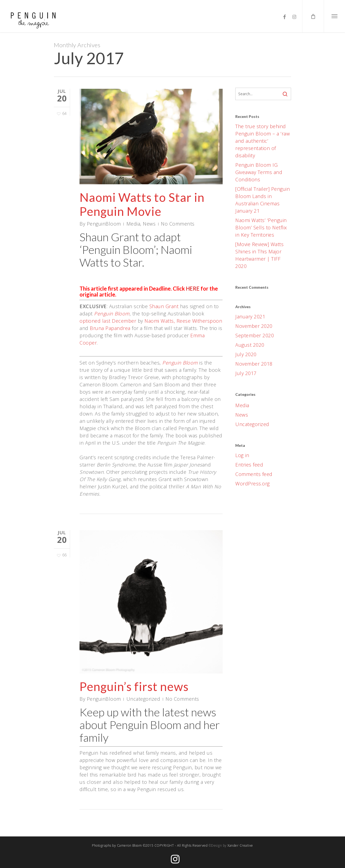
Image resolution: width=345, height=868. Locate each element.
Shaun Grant (164, 306)
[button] (334, 16)
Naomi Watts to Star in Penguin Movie (142, 204)
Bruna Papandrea (110, 328)
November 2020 (254, 326)
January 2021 (250, 316)
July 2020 (246, 354)
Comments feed (254, 474)
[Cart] (313, 16)
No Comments (178, 224)
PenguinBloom (104, 224)
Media (133, 224)
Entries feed (249, 465)
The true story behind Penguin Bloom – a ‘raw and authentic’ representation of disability (263, 141)
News (149, 224)
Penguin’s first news (134, 691)
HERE (193, 288)
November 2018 (254, 364)
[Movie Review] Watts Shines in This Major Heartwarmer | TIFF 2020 (259, 255)
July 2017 (246, 373)
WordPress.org (253, 484)
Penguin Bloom (112, 314)
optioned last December (108, 321)
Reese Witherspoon (199, 321)
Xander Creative (240, 845)
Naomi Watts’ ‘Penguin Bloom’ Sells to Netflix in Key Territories (261, 227)
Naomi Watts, (160, 321)
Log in (242, 455)
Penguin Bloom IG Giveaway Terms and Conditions (259, 172)
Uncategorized (143, 704)
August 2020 (250, 345)
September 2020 (255, 335)
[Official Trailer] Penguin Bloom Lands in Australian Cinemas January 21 (263, 200)
